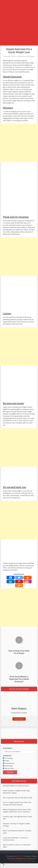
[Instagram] (28, 582)
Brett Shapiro (30, 56)
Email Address (8, 748)
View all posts (19, 719)
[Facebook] (11, 578)
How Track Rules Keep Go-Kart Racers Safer (17, 798)
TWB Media (20, 856)
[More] (19, 586)
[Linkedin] (11, 582)
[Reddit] (28, 578)
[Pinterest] (19, 582)
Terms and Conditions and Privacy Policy (21, 861)
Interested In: (7, 756)
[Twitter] (19, 578)
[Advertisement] (19, 25)
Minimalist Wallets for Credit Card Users (16, 786)
